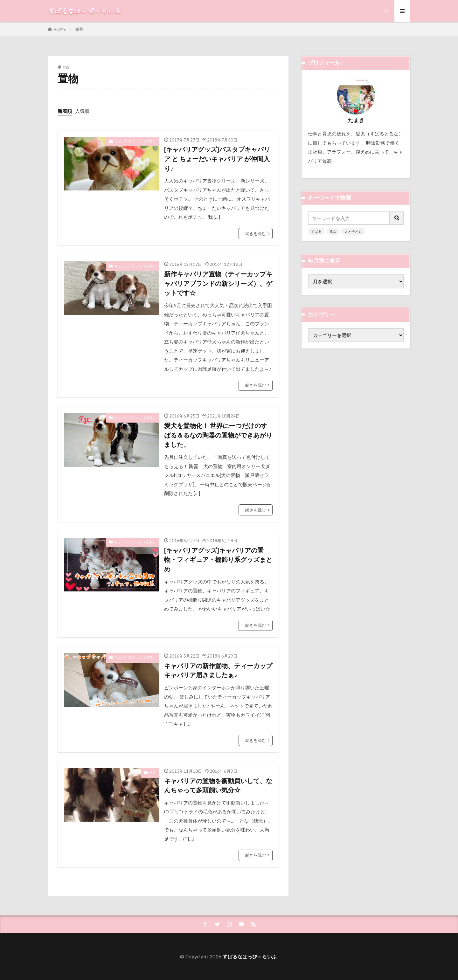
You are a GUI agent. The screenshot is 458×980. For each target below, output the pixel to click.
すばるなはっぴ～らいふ (250, 956)
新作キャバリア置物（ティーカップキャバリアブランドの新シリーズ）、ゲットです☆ (218, 283)
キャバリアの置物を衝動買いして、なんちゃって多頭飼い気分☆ (218, 785)
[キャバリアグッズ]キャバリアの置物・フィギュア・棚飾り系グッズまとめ (218, 559)
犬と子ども (353, 231)
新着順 (65, 111)
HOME (60, 29)
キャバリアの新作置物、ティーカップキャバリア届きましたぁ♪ (218, 670)
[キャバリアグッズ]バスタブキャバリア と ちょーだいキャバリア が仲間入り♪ (217, 159)
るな (333, 231)
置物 (80, 29)
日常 (153, 773)
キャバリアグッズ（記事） (135, 141)
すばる (316, 231)
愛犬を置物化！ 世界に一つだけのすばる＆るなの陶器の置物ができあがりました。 (218, 435)
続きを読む (256, 233)
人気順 (82, 111)
